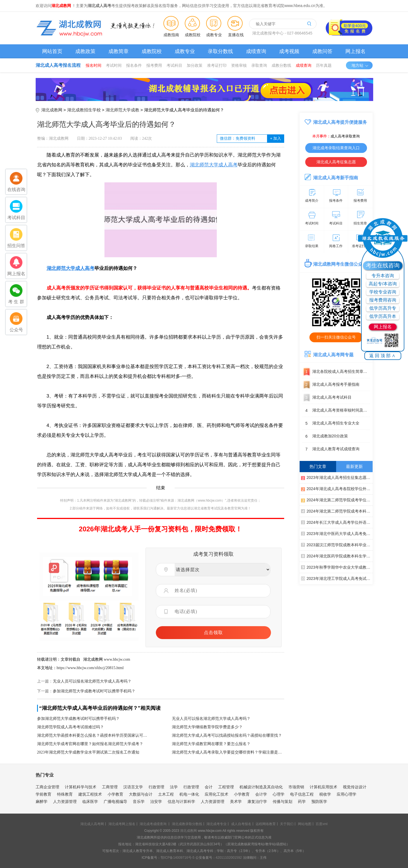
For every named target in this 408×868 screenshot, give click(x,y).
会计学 (261, 794)
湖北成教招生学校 (84, 110)
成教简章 (118, 51)
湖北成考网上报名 (122, 824)
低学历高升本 (383, 316)
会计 (209, 787)
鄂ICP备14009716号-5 (177, 858)
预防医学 (319, 802)
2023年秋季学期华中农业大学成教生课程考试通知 (337, 567)
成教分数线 (281, 65)
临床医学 (90, 802)
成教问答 (322, 51)
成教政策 (85, 51)
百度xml (322, 824)
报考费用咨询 (383, 300)
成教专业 (214, 35)
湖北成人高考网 (92, 824)
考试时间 (114, 65)
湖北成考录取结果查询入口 (336, 148)
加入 (276, 138)
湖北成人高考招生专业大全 (331, 423)
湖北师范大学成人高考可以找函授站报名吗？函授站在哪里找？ (227, 735)
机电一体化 (189, 794)
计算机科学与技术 (81, 787)
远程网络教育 (266, 824)
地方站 (360, 65)
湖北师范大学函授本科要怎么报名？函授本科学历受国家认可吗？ (93, 735)
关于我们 (287, 824)
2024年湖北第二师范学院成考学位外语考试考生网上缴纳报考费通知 (337, 500)
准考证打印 (217, 65)
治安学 (156, 802)
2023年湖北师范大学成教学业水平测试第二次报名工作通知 (88, 752)
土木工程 (166, 794)
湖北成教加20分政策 (325, 436)
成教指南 (171, 35)
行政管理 (156, 787)
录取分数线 (220, 51)
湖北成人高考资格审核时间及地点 (336, 410)
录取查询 (259, 65)
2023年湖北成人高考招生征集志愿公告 (337, 477)
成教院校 (193, 35)
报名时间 (94, 65)
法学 (174, 787)
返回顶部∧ (383, 356)
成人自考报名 (241, 824)
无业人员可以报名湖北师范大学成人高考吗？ (92, 681)
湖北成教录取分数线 (187, 824)
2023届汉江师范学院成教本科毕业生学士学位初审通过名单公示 (337, 545)
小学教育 (115, 794)
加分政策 (195, 65)
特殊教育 (65, 794)
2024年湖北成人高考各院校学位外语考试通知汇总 (337, 488)
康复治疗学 (257, 802)
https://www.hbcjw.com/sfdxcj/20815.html (90, 668)
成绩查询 (256, 51)
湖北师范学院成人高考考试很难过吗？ (70, 727)
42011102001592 (229, 858)
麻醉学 (42, 802)
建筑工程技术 (90, 794)
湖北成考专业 (216, 824)
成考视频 (289, 51)
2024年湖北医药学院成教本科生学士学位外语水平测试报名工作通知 (337, 556)
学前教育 (44, 794)
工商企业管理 (47, 787)
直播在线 (236, 35)
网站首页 (52, 51)
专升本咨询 (383, 276)
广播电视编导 (115, 802)
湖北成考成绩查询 (153, 824)
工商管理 (110, 787)
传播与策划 (282, 802)
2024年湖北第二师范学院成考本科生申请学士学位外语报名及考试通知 (337, 511)
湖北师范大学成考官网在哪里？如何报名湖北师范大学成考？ (90, 744)
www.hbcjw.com (117, 659)
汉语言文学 (133, 787)
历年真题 (324, 65)
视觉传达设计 (355, 787)
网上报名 (355, 51)
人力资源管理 (65, 802)
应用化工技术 (216, 794)
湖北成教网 (52, 110)
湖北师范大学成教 (122, 110)
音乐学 (139, 802)
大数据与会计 (141, 794)
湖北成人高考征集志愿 (336, 162)
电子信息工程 (302, 794)
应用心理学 (347, 794)
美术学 (236, 802)
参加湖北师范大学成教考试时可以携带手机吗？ (94, 691)
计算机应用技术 (323, 787)
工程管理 (226, 787)
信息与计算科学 (181, 802)
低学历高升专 (383, 308)
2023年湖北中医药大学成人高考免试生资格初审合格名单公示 (337, 533)
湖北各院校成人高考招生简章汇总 (336, 372)
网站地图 (305, 824)
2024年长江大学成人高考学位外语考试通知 (337, 522)
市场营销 (296, 787)
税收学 (325, 794)
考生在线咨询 (383, 265)
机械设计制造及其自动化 (261, 787)
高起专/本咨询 (383, 284)
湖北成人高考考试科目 (327, 398)
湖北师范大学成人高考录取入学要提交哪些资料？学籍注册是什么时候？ (228, 752)
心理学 (279, 794)
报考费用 (154, 65)
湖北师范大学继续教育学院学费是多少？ (207, 727)
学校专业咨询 (383, 292)
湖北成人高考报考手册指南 (331, 385)
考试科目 (174, 65)
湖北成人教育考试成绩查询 (331, 449)
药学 (302, 802)
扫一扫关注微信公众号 (336, 337)
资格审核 (239, 65)
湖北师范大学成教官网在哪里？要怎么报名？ (211, 744)
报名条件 (134, 65)
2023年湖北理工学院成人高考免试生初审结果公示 (337, 578)
